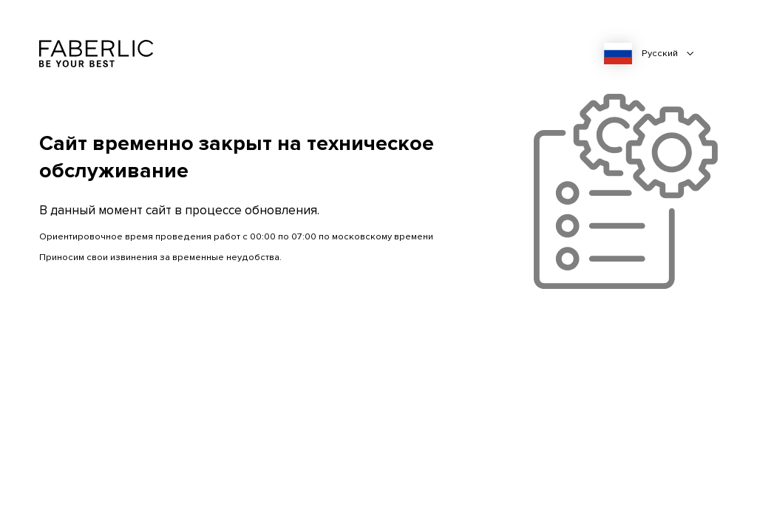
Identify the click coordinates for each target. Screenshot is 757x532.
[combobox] (653, 54)
